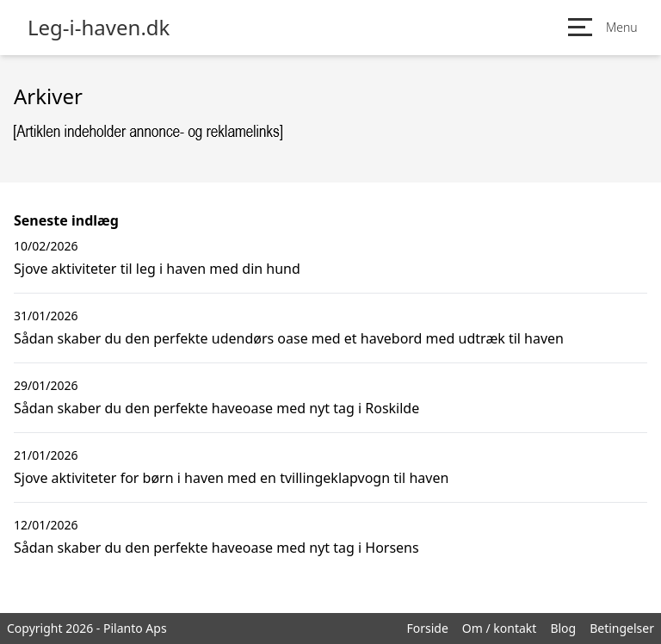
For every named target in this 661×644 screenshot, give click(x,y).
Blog (563, 628)
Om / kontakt (500, 628)
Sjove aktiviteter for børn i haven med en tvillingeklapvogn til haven (231, 478)
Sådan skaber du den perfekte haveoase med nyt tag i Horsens (216, 548)
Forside (427, 628)
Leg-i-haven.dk (99, 28)
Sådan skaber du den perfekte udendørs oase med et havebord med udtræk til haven (289, 338)
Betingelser (622, 628)
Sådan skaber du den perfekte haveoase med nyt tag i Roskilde (216, 408)
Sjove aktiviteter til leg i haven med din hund (157, 269)
